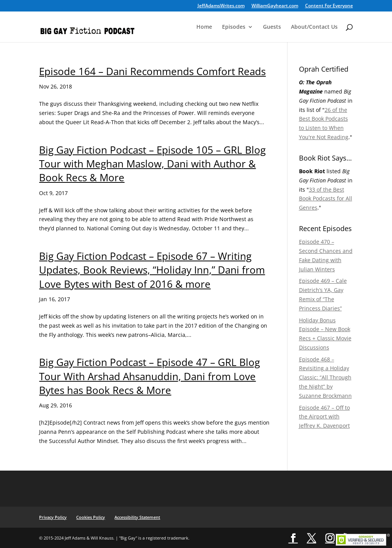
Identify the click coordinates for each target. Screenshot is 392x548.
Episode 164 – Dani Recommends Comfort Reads (152, 71)
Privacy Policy (53, 517)
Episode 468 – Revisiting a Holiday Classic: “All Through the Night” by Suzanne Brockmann (325, 377)
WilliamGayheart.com (275, 6)
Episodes (234, 27)
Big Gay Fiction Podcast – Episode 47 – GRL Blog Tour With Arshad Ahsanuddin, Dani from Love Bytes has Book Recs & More (149, 376)
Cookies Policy (91, 517)
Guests (272, 27)
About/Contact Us (314, 27)
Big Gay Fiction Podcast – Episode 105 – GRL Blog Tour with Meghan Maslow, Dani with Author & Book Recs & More (152, 164)
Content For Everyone (329, 6)
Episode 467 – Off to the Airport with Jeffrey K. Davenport (324, 417)
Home (204, 27)
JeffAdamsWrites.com (221, 6)
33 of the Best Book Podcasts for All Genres (326, 199)
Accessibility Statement (137, 517)
